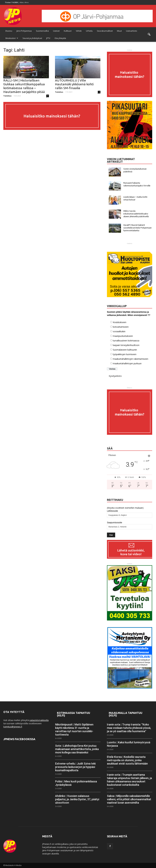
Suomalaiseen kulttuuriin (125, 350)
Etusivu (9, 31)
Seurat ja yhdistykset (32, 38)
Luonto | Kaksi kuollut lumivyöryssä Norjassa (129, 744)
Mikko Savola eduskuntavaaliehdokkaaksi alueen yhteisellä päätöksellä (136, 214)
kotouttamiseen (121, 327)
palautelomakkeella (39, 720)
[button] (149, 34)
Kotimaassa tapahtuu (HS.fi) (74, 714)
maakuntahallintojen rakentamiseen (131, 359)
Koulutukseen (120, 322)
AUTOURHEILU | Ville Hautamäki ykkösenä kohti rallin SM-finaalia (74, 84)
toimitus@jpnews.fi (13, 727)
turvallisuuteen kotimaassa (126, 341)
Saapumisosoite (115, 523)
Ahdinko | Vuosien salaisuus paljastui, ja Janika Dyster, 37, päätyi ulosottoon (77, 799)
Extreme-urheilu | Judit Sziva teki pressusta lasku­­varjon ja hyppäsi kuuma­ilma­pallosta (75, 767)
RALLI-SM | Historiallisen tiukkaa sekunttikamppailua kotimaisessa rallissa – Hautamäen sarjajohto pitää (24, 86)
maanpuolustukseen (123, 336)
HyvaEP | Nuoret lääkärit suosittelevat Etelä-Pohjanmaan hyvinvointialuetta (137, 228)
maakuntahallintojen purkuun (127, 363)
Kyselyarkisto (115, 376)
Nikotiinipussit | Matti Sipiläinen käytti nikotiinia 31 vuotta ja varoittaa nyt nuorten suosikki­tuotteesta (74, 730)
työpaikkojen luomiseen (125, 354)
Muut (119, 31)
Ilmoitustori (12, 38)
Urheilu (89, 31)
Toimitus (7, 96)
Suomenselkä (42, 31)
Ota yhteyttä (60, 38)
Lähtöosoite (112, 511)
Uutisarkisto (132, 31)
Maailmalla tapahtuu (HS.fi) (126, 714)
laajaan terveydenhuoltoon (126, 345)
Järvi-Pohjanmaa (24, 31)
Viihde (79, 31)
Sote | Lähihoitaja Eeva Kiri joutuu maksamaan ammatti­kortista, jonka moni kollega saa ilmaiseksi (77, 749)
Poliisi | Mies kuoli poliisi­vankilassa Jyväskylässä (76, 783)
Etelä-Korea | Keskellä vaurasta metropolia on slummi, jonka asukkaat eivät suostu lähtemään (127, 760)
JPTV (48, 38)
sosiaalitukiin (119, 331)
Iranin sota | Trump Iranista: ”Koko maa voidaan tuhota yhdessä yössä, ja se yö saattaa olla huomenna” (129, 728)
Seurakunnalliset (105, 31)
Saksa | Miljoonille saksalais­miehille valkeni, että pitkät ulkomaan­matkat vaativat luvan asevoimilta (129, 799)
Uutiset (56, 31)
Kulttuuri (68, 31)
